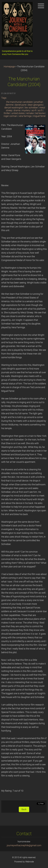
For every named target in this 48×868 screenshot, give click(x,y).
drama (17, 110)
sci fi (40, 110)
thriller (7, 113)
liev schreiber (31, 108)
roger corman (10, 116)
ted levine (40, 113)
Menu (41, 6)
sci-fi (34, 110)
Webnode (30, 862)
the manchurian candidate (19, 102)
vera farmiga (25, 116)
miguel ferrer (39, 116)
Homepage (9, 67)
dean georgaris (35, 105)
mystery (26, 110)
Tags (4, 98)
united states (18, 113)
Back (24, 809)
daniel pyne (21, 105)
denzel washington (14, 108)
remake (30, 113)
